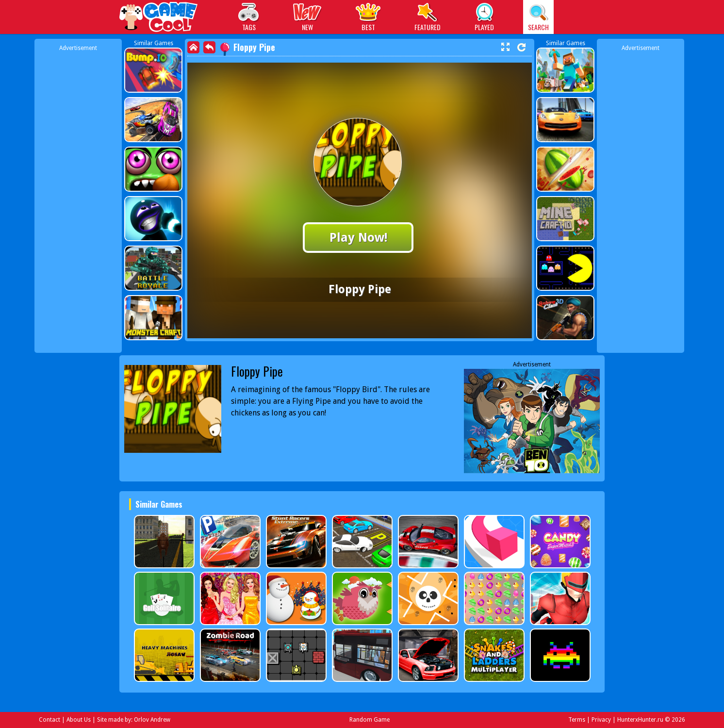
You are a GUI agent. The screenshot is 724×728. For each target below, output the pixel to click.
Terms (577, 720)
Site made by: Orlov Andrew (134, 720)
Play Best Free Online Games (159, 18)
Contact (49, 720)
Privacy (601, 720)
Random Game (370, 720)
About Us (79, 720)
